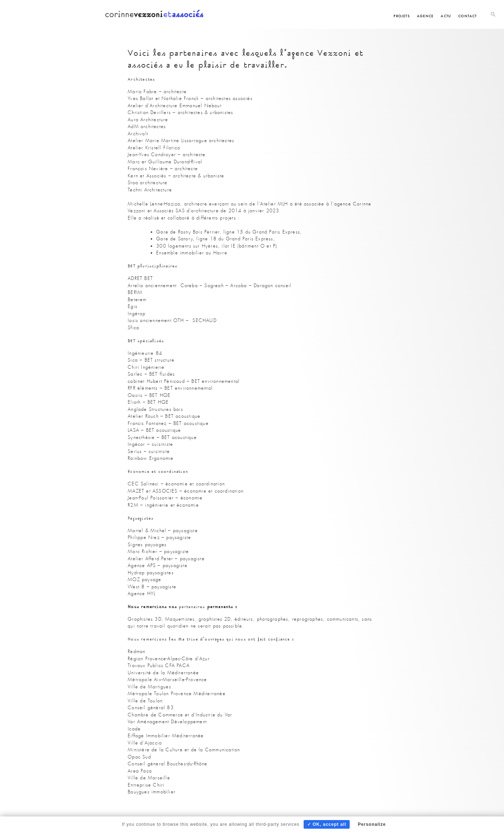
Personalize (372, 824)
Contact (467, 16)
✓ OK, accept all (327, 824)
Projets (401, 16)
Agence (425, 16)
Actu (446, 16)
